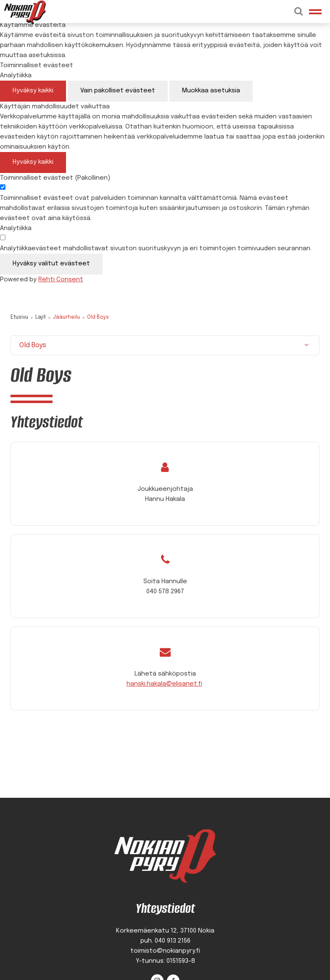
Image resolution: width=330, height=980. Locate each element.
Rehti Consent (61, 280)
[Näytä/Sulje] (306, 346)
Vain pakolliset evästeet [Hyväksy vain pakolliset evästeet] (118, 91)
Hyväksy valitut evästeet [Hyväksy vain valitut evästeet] (51, 264)
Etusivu (19, 317)
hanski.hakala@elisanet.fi (164, 684)
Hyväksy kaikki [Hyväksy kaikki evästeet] (33, 91)
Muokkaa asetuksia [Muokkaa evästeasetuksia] (211, 91)
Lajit (41, 317)
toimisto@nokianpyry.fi (165, 951)
